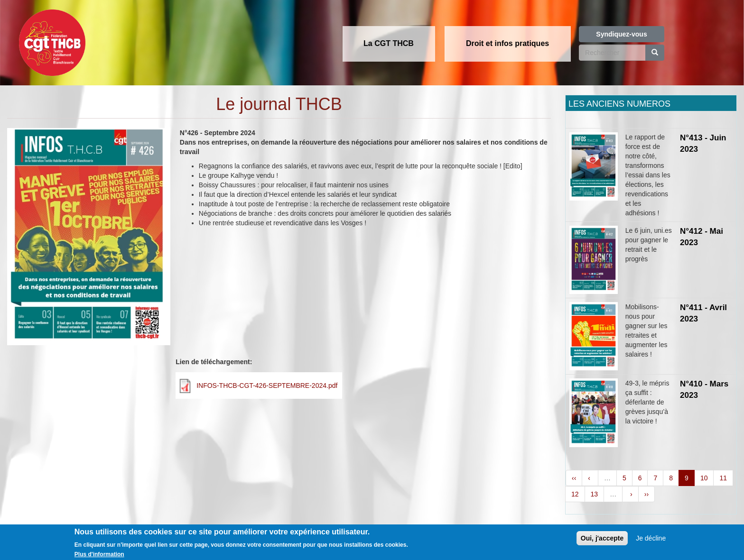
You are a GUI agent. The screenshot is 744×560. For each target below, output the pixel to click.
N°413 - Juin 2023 (703, 143)
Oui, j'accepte (602, 542)
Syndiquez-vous (621, 34)
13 (595, 494)
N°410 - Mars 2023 (704, 390)
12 (575, 494)
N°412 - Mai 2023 (702, 237)
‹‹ (574, 478)
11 (723, 478)
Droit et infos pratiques (507, 43)
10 (704, 478)
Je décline (651, 542)
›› (646, 494)
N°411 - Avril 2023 (703, 313)
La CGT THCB (389, 43)
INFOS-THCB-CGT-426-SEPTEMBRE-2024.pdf (267, 386)
